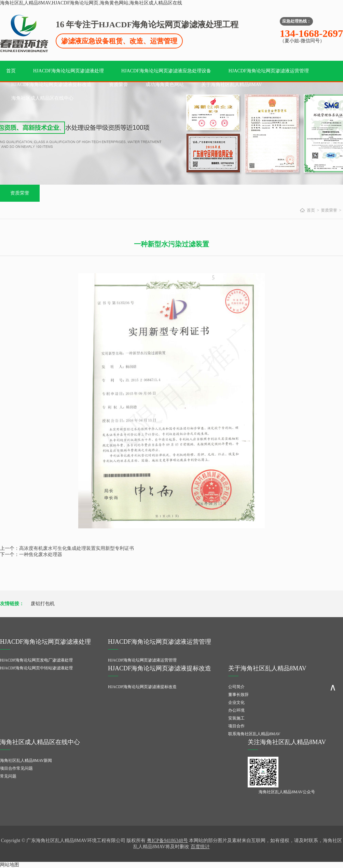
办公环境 (236, 710)
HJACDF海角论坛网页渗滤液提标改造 (51, 84)
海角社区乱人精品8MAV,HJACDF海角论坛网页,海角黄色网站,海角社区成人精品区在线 (91, 3)
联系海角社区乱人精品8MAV (254, 734)
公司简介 (236, 687)
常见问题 (8, 776)
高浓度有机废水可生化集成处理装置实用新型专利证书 (77, 548)
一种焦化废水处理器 (41, 554)
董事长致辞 (238, 695)
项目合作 (236, 726)
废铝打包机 (43, 604)
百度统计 (200, 847)
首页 (11, 71)
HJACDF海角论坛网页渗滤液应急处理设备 (166, 71)
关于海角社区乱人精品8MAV (232, 84)
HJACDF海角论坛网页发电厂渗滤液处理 (36, 660)
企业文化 (236, 702)
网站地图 (10, 865)
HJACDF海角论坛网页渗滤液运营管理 (269, 71)
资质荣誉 (119, 84)
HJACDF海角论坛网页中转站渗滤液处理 (36, 668)
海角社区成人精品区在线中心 (42, 98)
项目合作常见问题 (16, 768)
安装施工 (236, 718)
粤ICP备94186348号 (167, 841)
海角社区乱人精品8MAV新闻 (26, 760)
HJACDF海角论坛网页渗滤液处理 (68, 71)
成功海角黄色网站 (165, 84)
